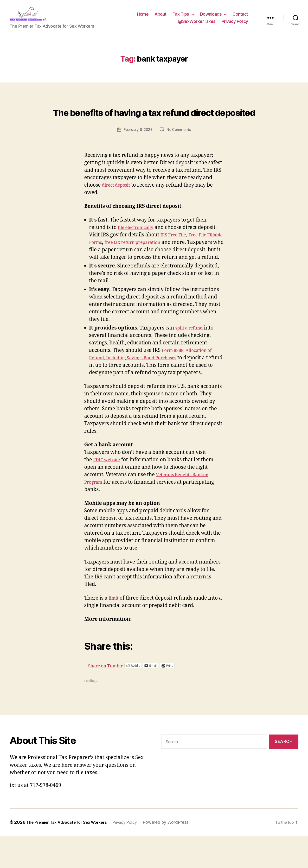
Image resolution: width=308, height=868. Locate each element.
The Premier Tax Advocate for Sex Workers (71, 854)
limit (114, 630)
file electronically (138, 252)
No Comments (179, 154)
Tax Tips (181, 18)
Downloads (211, 18)
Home (143, 18)
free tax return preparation (159, 267)
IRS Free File (176, 260)
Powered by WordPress (178, 854)
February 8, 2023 (138, 154)
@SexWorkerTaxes (197, 25)
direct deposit (118, 210)
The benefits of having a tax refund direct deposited (154, 126)
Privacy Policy (235, 25)
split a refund (191, 360)
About (160, 18)
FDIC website (109, 492)
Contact (240, 18)
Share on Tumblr (124, 698)
